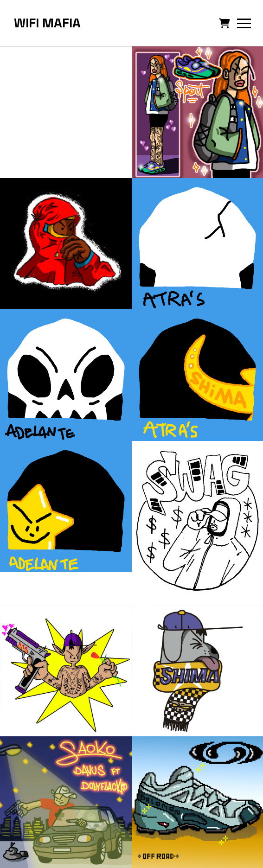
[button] (225, 23)
